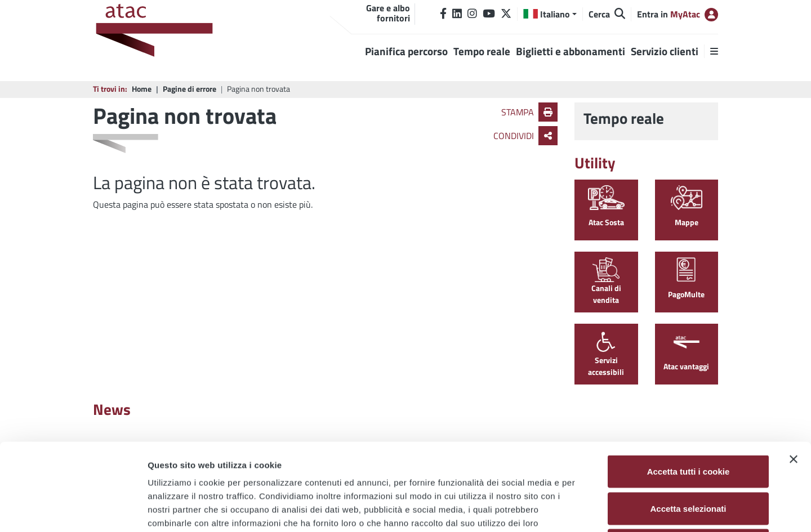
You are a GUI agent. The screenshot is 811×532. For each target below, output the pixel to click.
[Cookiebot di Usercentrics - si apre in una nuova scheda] (73, 510)
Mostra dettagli (592, 510)
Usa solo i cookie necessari (688, 458)
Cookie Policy (208, 450)
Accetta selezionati (688, 421)
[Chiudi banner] (794, 372)
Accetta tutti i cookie (689, 384)
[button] (550, 14)
